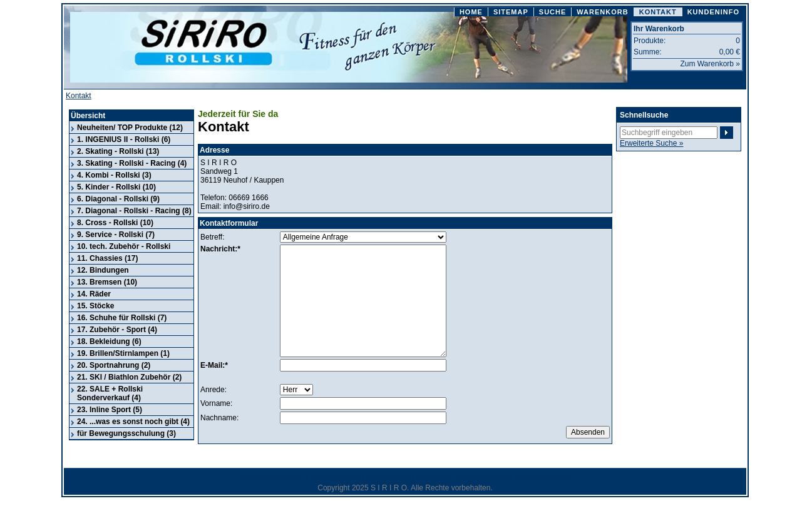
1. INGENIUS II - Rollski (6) (124, 139)
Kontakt (79, 96)
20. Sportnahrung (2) (114, 365)
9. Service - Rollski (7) (116, 235)
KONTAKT (658, 12)
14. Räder (94, 294)
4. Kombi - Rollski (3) (114, 175)
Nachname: (219, 418)
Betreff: (212, 237)
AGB (294, 477)
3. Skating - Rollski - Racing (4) (132, 163)
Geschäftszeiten (542, 477)
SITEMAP (511, 12)
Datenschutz (388, 477)
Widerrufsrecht (335, 477)
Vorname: (216, 403)
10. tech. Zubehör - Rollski (124, 246)
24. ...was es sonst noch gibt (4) (133, 422)
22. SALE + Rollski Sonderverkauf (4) (110, 393)
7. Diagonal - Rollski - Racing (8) (134, 211)
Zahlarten (434, 477)
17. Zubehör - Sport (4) (117, 330)
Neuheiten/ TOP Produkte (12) (130, 128)
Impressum (260, 477)
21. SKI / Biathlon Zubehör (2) (129, 377)
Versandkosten (482, 477)
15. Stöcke (95, 306)
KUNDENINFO (713, 12)
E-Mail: (213, 365)
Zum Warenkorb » (710, 64)
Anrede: (213, 390)
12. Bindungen (103, 270)
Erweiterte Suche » (651, 143)
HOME (471, 12)
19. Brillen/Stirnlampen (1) (123, 353)
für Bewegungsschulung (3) (126, 433)
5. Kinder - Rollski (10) (116, 187)
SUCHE (553, 12)
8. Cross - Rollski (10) (115, 223)
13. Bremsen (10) (107, 282)
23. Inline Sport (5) (110, 410)
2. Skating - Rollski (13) (118, 151)
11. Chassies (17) (107, 258)
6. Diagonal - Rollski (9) (118, 199)
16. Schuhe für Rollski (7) (122, 318)
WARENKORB (602, 12)
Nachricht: (219, 249)
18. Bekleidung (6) (109, 342)
